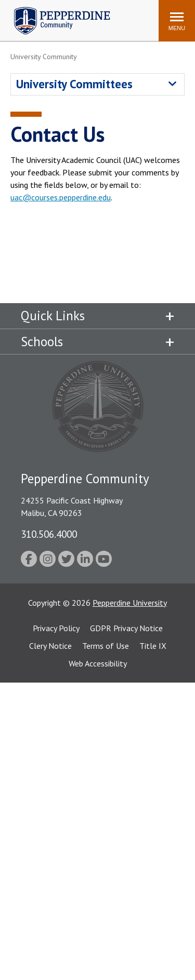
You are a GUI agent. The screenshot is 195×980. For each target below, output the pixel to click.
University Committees (74, 84)
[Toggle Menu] (177, 21)
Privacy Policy (56, 628)
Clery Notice (50, 646)
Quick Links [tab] (53, 316)
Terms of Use (106, 646)
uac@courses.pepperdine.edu (61, 197)
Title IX (153, 646)
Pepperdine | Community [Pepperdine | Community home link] (54, 10)
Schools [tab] (42, 342)
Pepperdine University (130, 603)
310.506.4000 (49, 534)
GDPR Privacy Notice (126, 628)
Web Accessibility (98, 663)
